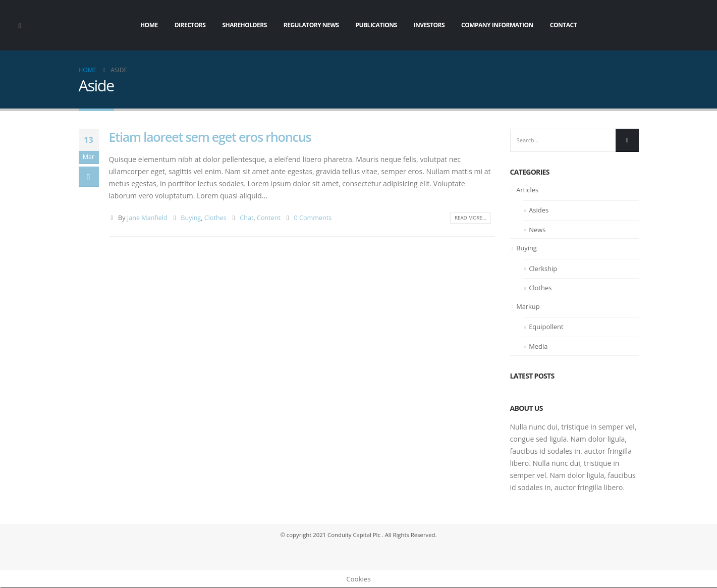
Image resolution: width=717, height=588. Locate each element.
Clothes (215, 218)
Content (269, 218)
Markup (528, 307)
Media (538, 347)
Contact (563, 25)
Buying (191, 218)
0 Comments (313, 218)
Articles (527, 190)
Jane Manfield (147, 218)
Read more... (470, 218)
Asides (539, 211)
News (537, 230)
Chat (246, 218)
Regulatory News (311, 25)
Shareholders (244, 25)
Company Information (497, 25)
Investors (429, 25)
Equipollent (546, 328)
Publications (376, 25)
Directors (190, 25)
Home (149, 25)
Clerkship (543, 269)
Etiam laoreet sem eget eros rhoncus (210, 137)
